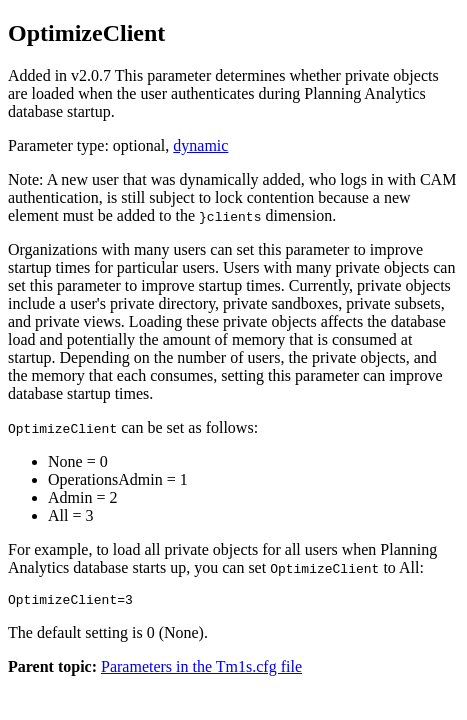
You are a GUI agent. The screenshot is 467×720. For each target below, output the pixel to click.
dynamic (200, 145)
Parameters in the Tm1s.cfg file (201, 669)
